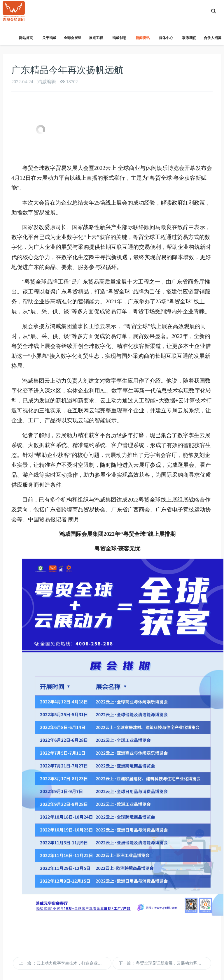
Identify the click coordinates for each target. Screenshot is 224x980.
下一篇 (165, 963)
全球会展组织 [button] (73, 41)
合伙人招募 (213, 38)
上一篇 (65, 963)
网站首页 (26, 38)
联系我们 (189, 38)
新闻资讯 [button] (143, 41)
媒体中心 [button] (166, 41)
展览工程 (96, 38)
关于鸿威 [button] (49, 41)
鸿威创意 (119, 38)
